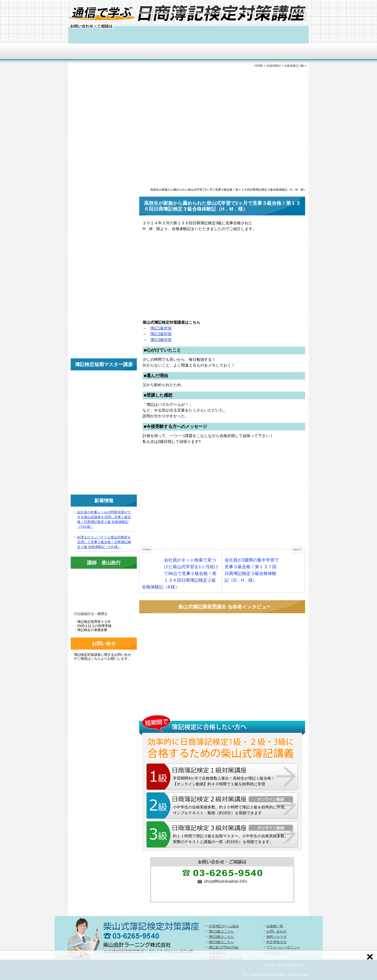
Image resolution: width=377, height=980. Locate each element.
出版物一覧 (275, 926)
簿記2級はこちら (221, 937)
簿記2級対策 (161, 334)
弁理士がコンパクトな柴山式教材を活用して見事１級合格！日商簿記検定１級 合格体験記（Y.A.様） (104, 542)
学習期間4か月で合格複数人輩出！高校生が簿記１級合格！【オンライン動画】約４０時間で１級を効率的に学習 (224, 781)
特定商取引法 (276, 942)
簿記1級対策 (161, 328)
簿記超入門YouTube (224, 947)
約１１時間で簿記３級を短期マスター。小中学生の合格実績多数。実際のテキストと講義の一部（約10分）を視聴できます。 (231, 839)
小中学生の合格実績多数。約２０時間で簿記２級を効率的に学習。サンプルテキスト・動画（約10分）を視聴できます (231, 810)
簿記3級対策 (161, 340)
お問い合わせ (276, 931)
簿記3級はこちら (221, 942)
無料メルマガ (276, 937)
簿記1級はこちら (221, 931)
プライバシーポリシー (283, 947)
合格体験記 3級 (294, 66)
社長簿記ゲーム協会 (224, 926)
